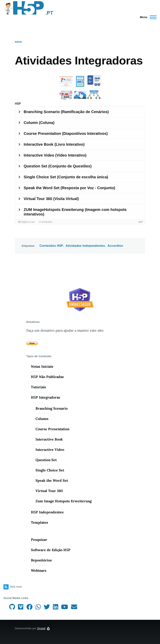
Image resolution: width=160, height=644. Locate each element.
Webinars (39, 570)
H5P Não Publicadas (47, 377)
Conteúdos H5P (51, 246)
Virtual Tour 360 (49, 491)
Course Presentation (52, 429)
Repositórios (41, 560)
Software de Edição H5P (51, 550)
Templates (40, 522)
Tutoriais (38, 387)
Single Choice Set (50, 470)
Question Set (46, 460)
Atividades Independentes (85, 246)
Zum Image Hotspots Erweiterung (64, 501)
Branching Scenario (52, 408)
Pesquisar (39, 540)
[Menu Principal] (147, 17)
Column (42, 419)
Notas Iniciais (42, 366)
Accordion (115, 246)
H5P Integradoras (46, 397)
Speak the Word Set (52, 480)
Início (18, 42)
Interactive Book (49, 439)
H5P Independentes (47, 512)
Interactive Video (50, 450)
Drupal (41, 628)
